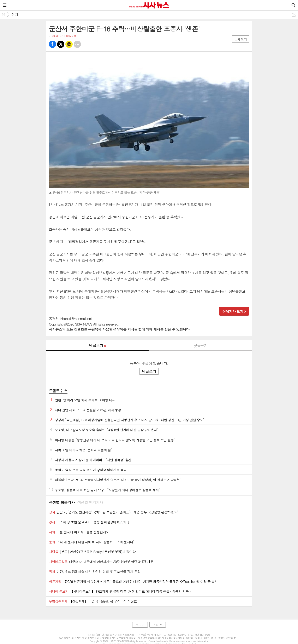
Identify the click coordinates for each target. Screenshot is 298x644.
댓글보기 (97, 346)
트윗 (61, 44)
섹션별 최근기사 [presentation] (62, 502)
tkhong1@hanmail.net (76, 318)
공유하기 (294, 15)
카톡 (69, 44)
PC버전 (158, 625)
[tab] (62, 503)
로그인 (140, 625)
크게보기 (241, 39)
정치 (15, 15)
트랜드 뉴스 (58, 391)
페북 (52, 44)
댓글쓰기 (201, 346)
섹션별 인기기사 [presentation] (90, 502)
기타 (77, 44)
